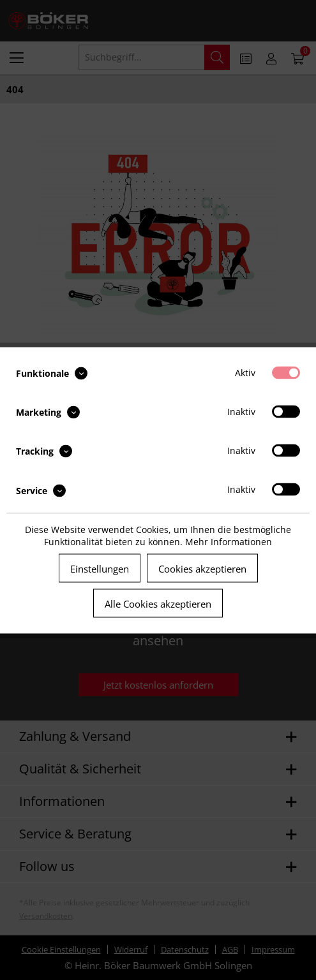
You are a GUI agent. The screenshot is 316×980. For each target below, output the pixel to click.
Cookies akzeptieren (202, 568)
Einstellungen (100, 568)
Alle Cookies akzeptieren (158, 603)
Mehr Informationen (229, 541)
